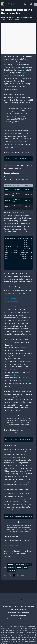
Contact (27, 619)
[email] (23, 575)
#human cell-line (20, 564)
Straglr (26, 380)
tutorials (13, 165)
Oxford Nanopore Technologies (18, 613)
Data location (10, 127)
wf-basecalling (11, 299)
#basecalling (11, 567)
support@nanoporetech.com (14, 545)
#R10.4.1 (29, 564)
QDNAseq (15, 375)
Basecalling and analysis (14, 287)
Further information (12, 536)
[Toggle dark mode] (25, 4)
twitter (22, 601)
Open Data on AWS (15, 142)
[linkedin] (18, 575)
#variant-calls (11, 570)
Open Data (19, 619)
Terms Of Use (19, 606)
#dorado (19, 567)
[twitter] (14, 575)
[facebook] (10, 575)
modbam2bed (10, 369)
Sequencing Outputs (13, 173)
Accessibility (30, 606)
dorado (8, 342)
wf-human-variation (12, 301)
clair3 (7, 356)
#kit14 (26, 567)
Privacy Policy (8, 606)
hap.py (27, 498)
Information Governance (18, 610)
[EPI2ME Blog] (12, 4)
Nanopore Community (19, 616)
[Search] (31, 4)
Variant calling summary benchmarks (18, 489)
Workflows (11, 619)
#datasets (10, 564)
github (15, 601)
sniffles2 (29, 361)
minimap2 (23, 348)
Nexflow (18, 307)
